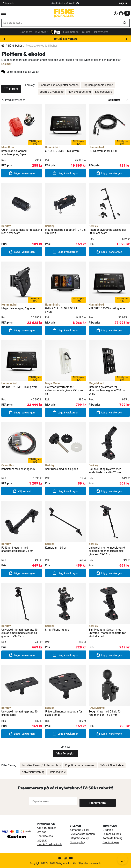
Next (127, 39)
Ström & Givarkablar (52, 92)
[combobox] (61, 23)
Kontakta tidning (112, 838)
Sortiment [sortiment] (26, 32)
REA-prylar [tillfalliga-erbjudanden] (41, 32)
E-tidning (108, 830)
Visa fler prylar (65, 754)
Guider (86, 32)
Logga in (122, 3)
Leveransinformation (82, 834)
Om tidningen (111, 842)
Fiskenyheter (100, 32)
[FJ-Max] (55, 32)
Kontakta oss (45, 836)
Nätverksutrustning (79, 92)
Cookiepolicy (77, 842)
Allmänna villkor (79, 830)
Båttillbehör (15, 46)
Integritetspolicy (79, 838)
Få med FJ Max (112, 834)
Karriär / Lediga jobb (49, 844)
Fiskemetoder (71, 32)
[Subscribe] (91, 801)
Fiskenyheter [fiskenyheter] (9, 3)
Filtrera (11, 89)
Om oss (41, 832)
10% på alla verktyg (65, 39)
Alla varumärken (47, 828)
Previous (4, 39)
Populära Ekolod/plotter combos (59, 85)
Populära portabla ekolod (98, 85)
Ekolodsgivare (103, 92)
